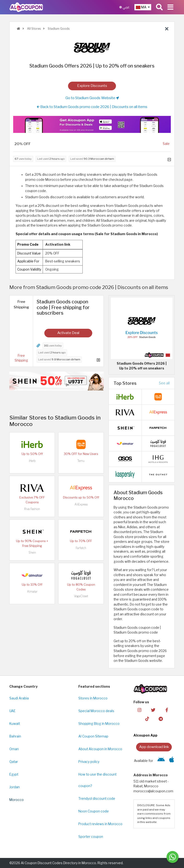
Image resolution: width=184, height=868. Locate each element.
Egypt (14, 774)
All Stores (34, 29)
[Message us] (172, 857)
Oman (14, 749)
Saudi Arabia (19, 698)
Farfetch (81, 548)
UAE (12, 711)
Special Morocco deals (96, 711)
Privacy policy (89, 762)
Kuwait (15, 724)
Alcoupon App (145, 735)
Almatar (32, 592)
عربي (124, 7)
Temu (81, 461)
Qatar (14, 762)
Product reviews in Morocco (100, 824)
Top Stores (125, 383)
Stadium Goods (58, 29)
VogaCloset (81, 596)
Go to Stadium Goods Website (92, 98)
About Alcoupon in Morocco (100, 749)
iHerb (32, 461)
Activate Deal (68, 333)
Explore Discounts (92, 86)
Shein (32, 553)
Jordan (14, 787)
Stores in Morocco (93, 698)
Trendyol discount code (97, 799)
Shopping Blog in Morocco (99, 724)
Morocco (17, 800)
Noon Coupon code (94, 811)
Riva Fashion (32, 509)
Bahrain (15, 736)
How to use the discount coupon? (97, 780)
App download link (154, 747)
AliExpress (81, 504)
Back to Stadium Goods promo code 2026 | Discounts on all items (92, 107)
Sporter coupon (91, 837)
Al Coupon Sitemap (93, 736)
